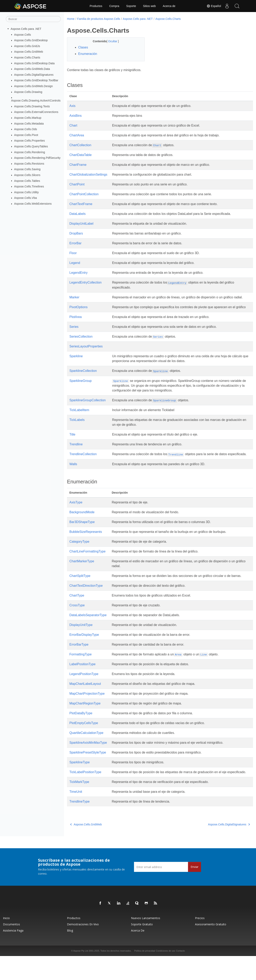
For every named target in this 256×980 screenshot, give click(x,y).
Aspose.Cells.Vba (26, 198)
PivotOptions (78, 312)
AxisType (76, 517)
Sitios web (149, 6)
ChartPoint (77, 184)
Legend (75, 263)
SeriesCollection (81, 346)
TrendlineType (79, 826)
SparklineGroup (80, 390)
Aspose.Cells (23, 34)
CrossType (77, 624)
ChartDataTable (80, 155)
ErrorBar (75, 243)
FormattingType (80, 674)
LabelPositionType (82, 683)
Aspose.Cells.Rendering (30, 152)
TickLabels (77, 429)
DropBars (76, 233)
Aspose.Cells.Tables (27, 181)
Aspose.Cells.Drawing (28, 92)
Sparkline (76, 366)
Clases (83, 47)
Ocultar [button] (110, 41)
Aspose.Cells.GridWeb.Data (32, 69)
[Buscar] (33, 19)
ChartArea (77, 135)
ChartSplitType (80, 590)
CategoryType (79, 556)
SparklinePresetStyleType (88, 772)
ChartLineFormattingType (87, 566)
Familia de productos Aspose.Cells (99, 19)
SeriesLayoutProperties (86, 356)
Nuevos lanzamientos (146, 942)
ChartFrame (78, 165)
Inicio (6, 942)
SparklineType (79, 781)
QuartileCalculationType (86, 752)
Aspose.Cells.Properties (30, 141)
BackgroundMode (82, 527)
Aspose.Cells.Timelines (29, 186)
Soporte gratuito (142, 948)
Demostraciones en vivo (83, 948)
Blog (70, 954)
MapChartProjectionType (87, 713)
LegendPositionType (84, 693)
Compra (114, 6)
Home (71, 19)
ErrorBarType (79, 664)
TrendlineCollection (83, 464)
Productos (96, 6)
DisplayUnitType (81, 644)
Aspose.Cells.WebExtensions (33, 204)
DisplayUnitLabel (81, 224)
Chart (73, 125)
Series (74, 336)
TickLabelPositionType (85, 791)
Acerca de (169, 6)
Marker (74, 297)
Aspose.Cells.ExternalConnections (36, 112)
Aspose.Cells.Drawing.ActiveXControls (36, 101)
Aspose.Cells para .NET (26, 29)
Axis (72, 106)
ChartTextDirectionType (86, 605)
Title (72, 444)
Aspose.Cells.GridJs (27, 46)
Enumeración (88, 54)
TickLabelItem (79, 420)
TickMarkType (79, 806)
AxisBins (75, 116)
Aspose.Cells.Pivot (26, 135)
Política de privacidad (145, 975)
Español (214, 6)
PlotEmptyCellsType (84, 742)
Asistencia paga (13, 954)
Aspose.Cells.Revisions (29, 164)
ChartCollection (80, 145)
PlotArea (75, 326)
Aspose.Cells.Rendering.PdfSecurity (37, 158)
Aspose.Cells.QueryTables (31, 146)
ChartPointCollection (84, 194)
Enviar (194, 891)
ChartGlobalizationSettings (88, 175)
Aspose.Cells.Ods (26, 129)
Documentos (11, 948)
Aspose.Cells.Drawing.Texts (32, 106)
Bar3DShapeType (82, 536)
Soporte (131, 6)
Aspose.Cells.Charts (27, 57)
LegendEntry (78, 273)
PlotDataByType (81, 732)
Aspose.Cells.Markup (28, 118)
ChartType (77, 615)
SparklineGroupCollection (87, 410)
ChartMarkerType (82, 576)
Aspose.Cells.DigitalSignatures (34, 75)
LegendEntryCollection (85, 282)
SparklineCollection (83, 380)
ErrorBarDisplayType (84, 654)
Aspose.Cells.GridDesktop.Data (34, 63)
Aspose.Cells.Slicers (27, 175)
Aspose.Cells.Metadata (29, 123)
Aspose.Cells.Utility (26, 192)
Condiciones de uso (166, 975)
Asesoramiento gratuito (211, 948)
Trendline (76, 454)
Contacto (180, 975)
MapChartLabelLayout (85, 703)
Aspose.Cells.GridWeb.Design (33, 86)
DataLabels (77, 214)
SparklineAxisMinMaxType (88, 762)
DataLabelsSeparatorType (88, 634)
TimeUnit (76, 816)
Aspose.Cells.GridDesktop (31, 40)
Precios (200, 942)
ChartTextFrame (81, 204)
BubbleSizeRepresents (86, 546)
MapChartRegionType (85, 723)
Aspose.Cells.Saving (27, 169)
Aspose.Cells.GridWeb (29, 52)
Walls (73, 478)
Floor (73, 253)
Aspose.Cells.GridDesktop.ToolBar (36, 80)
